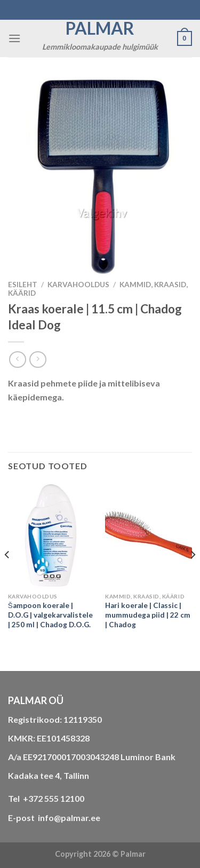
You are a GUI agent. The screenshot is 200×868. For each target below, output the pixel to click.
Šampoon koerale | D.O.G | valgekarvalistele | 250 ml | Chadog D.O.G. (50, 615)
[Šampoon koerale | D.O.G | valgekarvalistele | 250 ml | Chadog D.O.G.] (51, 536)
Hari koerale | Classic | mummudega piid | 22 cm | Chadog (148, 615)
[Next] (193, 576)
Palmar (100, 28)
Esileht (23, 285)
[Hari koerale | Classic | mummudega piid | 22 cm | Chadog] (149, 536)
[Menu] (14, 38)
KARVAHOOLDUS (78, 285)
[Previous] (7, 576)
